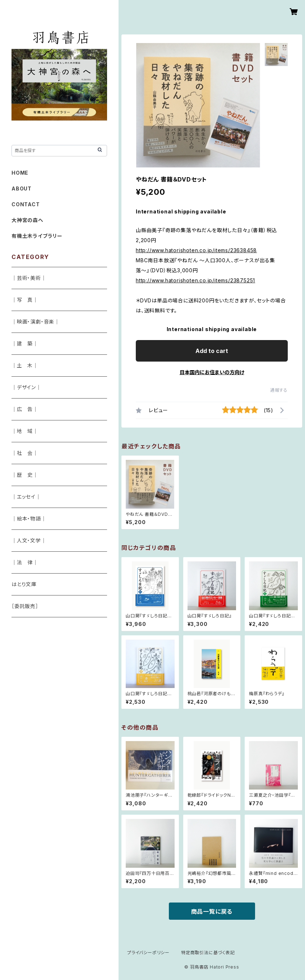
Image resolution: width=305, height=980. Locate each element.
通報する (279, 390)
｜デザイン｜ (26, 387)
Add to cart (212, 351)
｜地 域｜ (25, 431)
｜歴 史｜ (25, 475)
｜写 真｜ (25, 300)
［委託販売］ (25, 606)
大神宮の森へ (27, 220)
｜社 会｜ (25, 453)
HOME (20, 173)
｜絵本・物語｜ (29, 519)
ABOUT (22, 189)
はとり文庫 (24, 584)
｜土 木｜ (25, 365)
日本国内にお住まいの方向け (212, 372)
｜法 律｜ (25, 562)
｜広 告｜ (25, 409)
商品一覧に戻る (212, 911)
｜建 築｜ (25, 343)
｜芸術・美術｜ (29, 278)
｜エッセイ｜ (26, 497)
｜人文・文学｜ (29, 540)
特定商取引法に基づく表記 (208, 953)
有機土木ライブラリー (37, 236)
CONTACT (26, 204)
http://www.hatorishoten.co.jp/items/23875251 (195, 280)
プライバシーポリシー (148, 953)
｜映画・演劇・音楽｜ (36, 322)
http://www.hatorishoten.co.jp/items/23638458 (196, 250)
